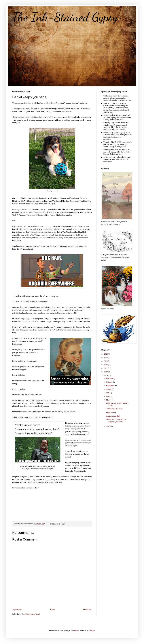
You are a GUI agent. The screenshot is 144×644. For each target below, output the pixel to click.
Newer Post (17, 610)
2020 (106, 372)
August (109, 389)
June (108, 396)
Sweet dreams (111, 412)
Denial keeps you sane (114, 409)
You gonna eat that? (113, 416)
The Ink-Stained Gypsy (65, 17)
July (108, 393)
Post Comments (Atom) (31, 614)
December (110, 379)
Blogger (92, 630)
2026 (106, 354)
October (109, 382)
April (108, 426)
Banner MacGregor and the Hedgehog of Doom (116, 421)
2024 (106, 361)
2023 (106, 365)
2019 (106, 375)
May (108, 400)
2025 (106, 357)
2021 (106, 368)
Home (52, 610)
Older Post (87, 610)
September (110, 386)
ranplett (76, 630)
